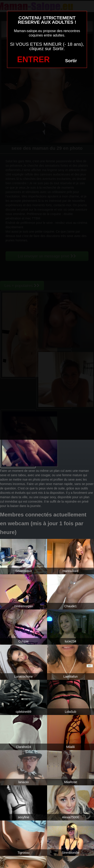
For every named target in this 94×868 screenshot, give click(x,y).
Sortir (71, 61)
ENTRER (33, 59)
